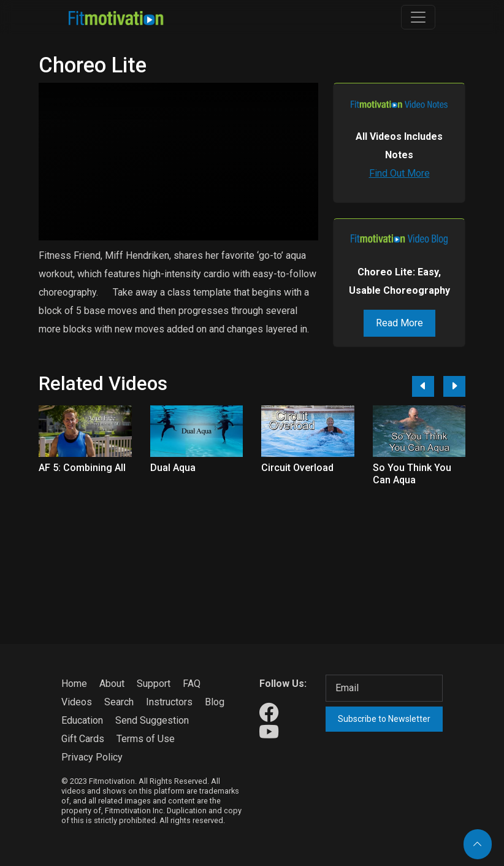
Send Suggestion (152, 720)
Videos (77, 702)
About (112, 684)
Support (154, 684)
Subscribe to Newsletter (384, 719)
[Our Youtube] (269, 733)
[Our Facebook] (269, 713)
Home (74, 684)
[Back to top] (478, 844)
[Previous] (423, 386)
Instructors (169, 702)
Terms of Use (146, 739)
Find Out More (399, 173)
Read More (399, 323)
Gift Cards (83, 739)
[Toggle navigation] (418, 17)
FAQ (192, 684)
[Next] (454, 386)
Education (82, 720)
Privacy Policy (92, 757)
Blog (215, 702)
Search (119, 702)
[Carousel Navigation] (434, 386)
